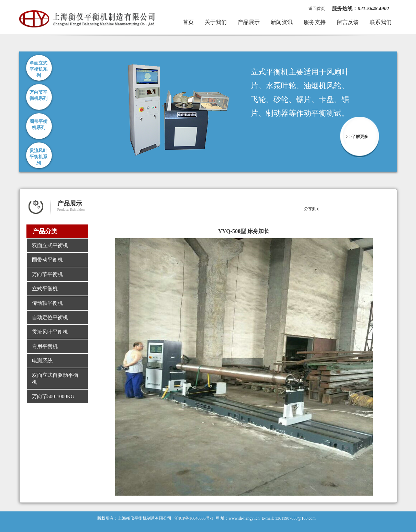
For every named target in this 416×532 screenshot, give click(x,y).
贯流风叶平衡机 (50, 332)
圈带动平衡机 (47, 260)
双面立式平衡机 (50, 245)
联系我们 (381, 22)
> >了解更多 (357, 137)
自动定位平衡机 (50, 317)
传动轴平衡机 (47, 303)
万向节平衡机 (47, 274)
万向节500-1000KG (53, 396)
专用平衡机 (45, 346)
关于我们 (216, 22)
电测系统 (42, 361)
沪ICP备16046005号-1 (194, 518)
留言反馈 (348, 22)
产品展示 (249, 22)
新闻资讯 (282, 22)
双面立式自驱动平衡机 (55, 379)
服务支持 (315, 22)
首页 (188, 22)
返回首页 (317, 9)
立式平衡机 (45, 289)
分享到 (310, 209)
